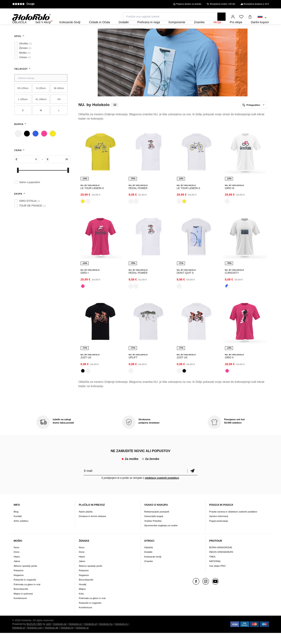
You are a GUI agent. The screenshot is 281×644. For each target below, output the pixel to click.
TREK (212, 568)
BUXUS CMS (34, 635)
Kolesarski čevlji (153, 568)
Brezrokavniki (21, 600)
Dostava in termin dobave (92, 527)
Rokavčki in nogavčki (25, 591)
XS (59, 110)
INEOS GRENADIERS (221, 563)
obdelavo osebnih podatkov (162, 489)
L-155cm (23, 110)
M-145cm (59, 99)
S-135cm (41, 99)
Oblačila (149, 558)
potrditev (192, 482)
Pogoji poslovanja (219, 532)
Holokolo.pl (91, 635)
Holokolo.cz (75, 635)
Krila (81, 605)
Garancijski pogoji (154, 527)
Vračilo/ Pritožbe (153, 532)
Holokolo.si (19, 639)
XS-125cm (23, 99)
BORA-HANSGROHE (221, 558)
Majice (82, 600)
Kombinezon (20, 609)
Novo (17, 558)
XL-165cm (41, 110)
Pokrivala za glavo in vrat (27, 595)
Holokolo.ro (121, 635)
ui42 (49, 635)
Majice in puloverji (23, 605)
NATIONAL (215, 572)
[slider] (18, 181)
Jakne (17, 572)
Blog (16, 523)
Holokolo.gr (82, 639)
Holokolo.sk (60, 635)
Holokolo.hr (67, 639)
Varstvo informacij (219, 527)
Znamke (149, 572)
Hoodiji (83, 595)
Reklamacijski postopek (157, 523)
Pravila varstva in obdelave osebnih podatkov (233, 523)
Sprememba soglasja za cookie (161, 536)
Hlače (17, 568)
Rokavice (19, 582)
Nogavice (19, 586)
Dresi (17, 563)
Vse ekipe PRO (217, 577)
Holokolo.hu (106, 635)
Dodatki (148, 563)
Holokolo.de (52, 639)
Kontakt (18, 527)
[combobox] (262, 18)
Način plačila (86, 523)
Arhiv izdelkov (21, 532)
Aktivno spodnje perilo (25, 577)
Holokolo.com (35, 639)
